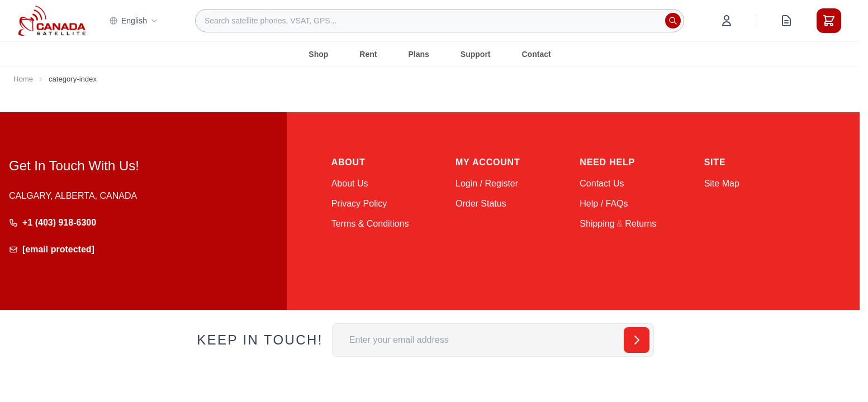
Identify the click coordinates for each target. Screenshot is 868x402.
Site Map (722, 183)
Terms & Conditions (370, 224)
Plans (418, 54)
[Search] (673, 21)
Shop (318, 54)
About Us (350, 183)
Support (476, 54)
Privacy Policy (359, 204)
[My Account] (727, 21)
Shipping (597, 224)
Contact (537, 54)
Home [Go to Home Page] (23, 79)
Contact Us (602, 183)
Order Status (481, 204)
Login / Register (487, 183)
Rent (368, 54)
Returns (641, 224)
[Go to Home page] (52, 21)
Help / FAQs (604, 204)
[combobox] (440, 21)
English (134, 21)
